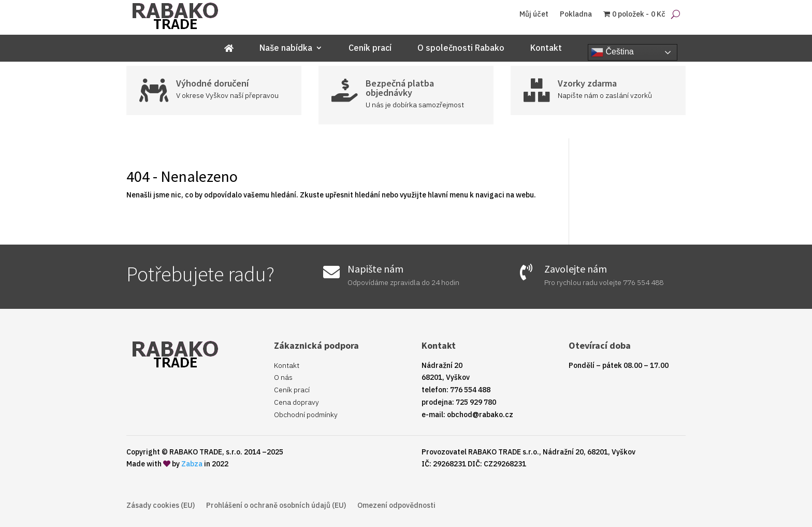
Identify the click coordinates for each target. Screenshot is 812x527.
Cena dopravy (296, 402)
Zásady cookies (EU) (161, 506)
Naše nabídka (286, 48)
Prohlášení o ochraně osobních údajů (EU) (276, 506)
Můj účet (534, 15)
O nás (283, 377)
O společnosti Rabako (461, 48)
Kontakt (546, 48)
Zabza (192, 464)
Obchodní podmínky (306, 415)
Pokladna (576, 15)
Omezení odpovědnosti (396, 506)
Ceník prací (370, 48)
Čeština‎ (612, 52)
